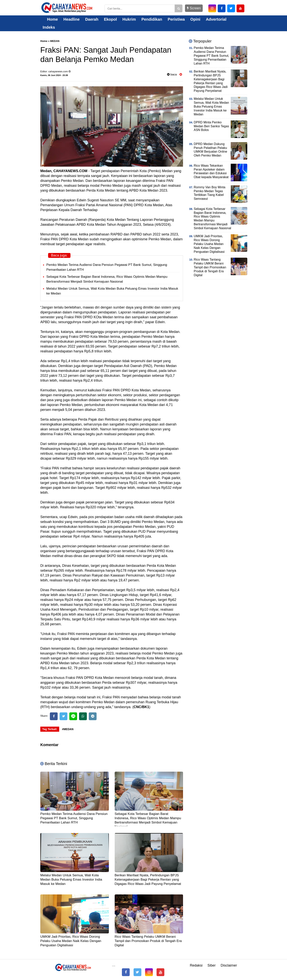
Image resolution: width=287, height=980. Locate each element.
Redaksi (196, 965)
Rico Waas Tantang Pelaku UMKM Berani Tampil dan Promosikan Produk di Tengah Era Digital (148, 941)
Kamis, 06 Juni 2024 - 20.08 (54, 75)
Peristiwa (176, 19)
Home (50, 19)
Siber (212, 965)
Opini (195, 19)
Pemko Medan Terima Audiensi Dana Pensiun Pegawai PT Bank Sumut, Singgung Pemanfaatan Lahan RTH (74, 818)
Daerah (92, 19)
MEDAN (55, 41)
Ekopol (110, 19)
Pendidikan (152, 19)
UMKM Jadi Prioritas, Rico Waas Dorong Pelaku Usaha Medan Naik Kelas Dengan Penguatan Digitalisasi (71, 941)
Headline (72, 19)
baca (172, 74)
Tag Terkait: (50, 729)
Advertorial (216, 19)
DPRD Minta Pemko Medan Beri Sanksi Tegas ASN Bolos (211, 126)
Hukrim (129, 19)
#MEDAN (68, 729)
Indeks (49, 27)
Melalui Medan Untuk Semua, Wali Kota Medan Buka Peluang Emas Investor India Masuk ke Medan (71, 880)
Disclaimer (229, 965)
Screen (194, 8)
